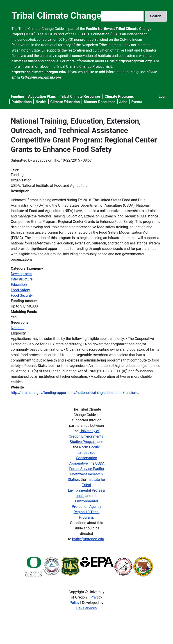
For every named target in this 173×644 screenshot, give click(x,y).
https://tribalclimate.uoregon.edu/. (39, 72)
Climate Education (65, 102)
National (18, 328)
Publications (22, 102)
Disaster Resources (100, 102)
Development (21, 274)
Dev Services (87, 608)
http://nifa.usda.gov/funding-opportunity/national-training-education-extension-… (75, 393)
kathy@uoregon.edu (88, 539)
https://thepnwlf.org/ (135, 61)
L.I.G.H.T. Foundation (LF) (96, 34)
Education (19, 285)
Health (41, 102)
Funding (18, 96)
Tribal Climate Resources (80, 96)
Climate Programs (119, 96)
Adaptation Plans (42, 96)
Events (137, 102)
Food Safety (20, 290)
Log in (164, 96)
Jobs (123, 102)
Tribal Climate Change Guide (69, 16)
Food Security (22, 295)
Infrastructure (22, 279)
